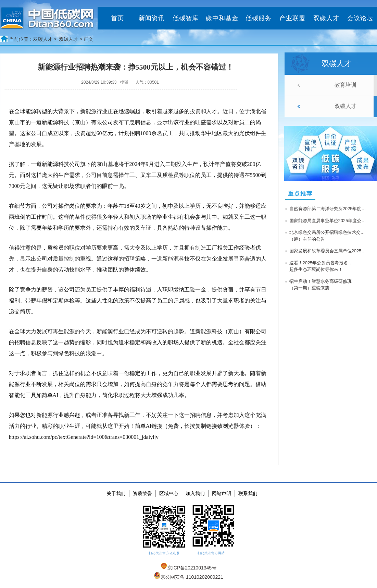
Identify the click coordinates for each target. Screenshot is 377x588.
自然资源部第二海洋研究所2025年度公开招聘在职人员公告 (329, 209)
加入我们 (195, 493)
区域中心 (169, 493)
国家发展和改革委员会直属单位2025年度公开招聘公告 (329, 251)
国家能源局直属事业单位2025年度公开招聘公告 (329, 221)
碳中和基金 (222, 18)
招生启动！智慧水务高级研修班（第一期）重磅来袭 (321, 285)
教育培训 (345, 85)
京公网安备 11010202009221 (188, 577)
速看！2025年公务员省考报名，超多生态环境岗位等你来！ (321, 266)
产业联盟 (292, 18)
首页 (117, 18)
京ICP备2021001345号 (188, 568)
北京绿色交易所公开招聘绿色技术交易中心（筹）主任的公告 (329, 236)
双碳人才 (326, 18)
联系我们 (248, 493)
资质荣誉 (142, 493)
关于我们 (116, 493)
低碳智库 (186, 18)
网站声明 (222, 493)
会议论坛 (360, 18)
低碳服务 (259, 18)
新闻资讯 (152, 18)
